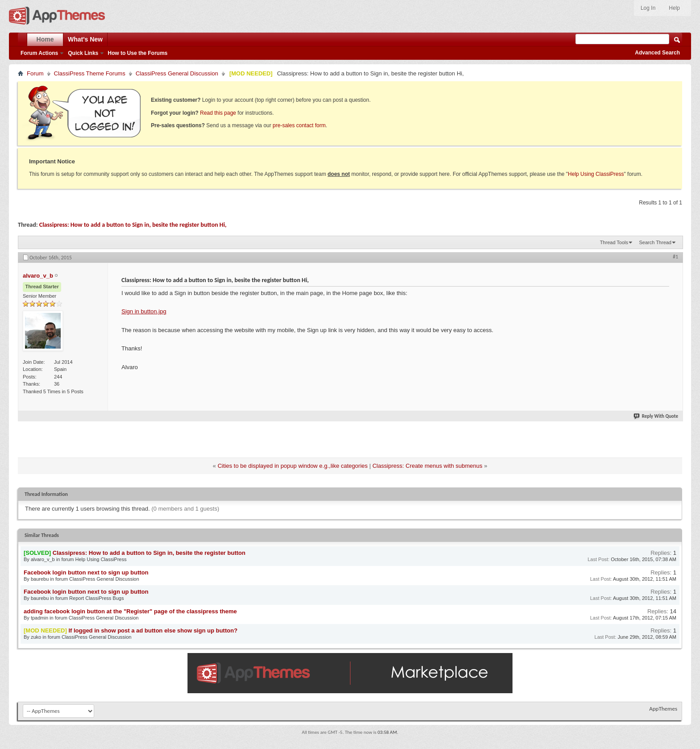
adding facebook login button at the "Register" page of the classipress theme (130, 611)
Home (45, 39)
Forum (35, 73)
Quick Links (83, 53)
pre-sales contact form (299, 125)
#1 (675, 257)
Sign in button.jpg (144, 311)
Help (674, 8)
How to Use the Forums (137, 53)
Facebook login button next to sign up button (86, 572)
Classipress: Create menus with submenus (427, 466)
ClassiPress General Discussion (177, 73)
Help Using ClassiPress (596, 174)
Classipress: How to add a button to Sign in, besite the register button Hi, (133, 225)
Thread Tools (614, 242)
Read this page (218, 113)
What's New (85, 39)
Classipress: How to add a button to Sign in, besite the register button (149, 553)
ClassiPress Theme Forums (90, 73)
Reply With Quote (656, 416)
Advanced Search (657, 53)
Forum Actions (39, 53)
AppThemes (663, 709)
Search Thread (655, 242)
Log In (648, 8)
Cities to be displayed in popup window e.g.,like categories (292, 466)
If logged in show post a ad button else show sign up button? (153, 630)
